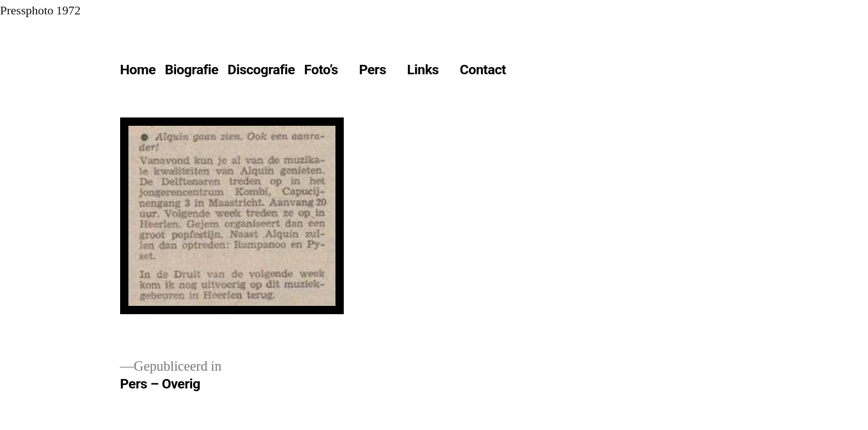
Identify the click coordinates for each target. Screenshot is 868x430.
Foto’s (321, 70)
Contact (482, 70)
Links (423, 70)
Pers (372, 70)
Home (138, 70)
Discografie (261, 70)
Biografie (192, 70)
